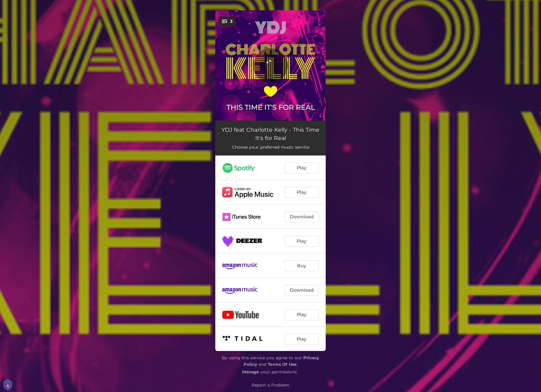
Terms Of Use (282, 364)
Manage (251, 372)
